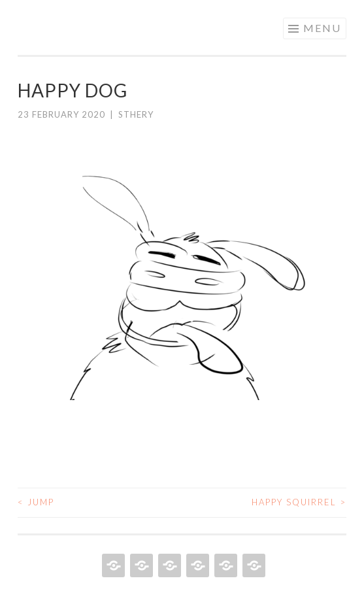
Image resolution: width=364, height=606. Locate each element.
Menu (322, 28)
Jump (36, 502)
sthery (136, 114)
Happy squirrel (299, 502)
